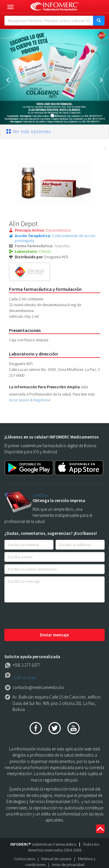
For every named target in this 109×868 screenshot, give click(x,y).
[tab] (54, 131)
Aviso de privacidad (68, 865)
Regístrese (42, 400)
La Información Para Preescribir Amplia (44, 387)
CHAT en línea (24, 678)
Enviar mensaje (54, 635)
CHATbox (41, 495)
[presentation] (49, 616)
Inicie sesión (19, 400)
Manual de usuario (56, 859)
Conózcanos (25, 859)
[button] (8, 77)
